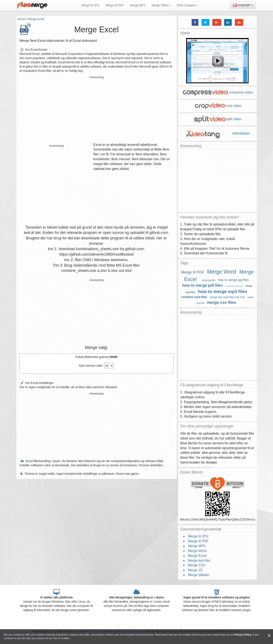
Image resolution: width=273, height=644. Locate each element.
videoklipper (217, 133)
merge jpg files (209, 280)
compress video (217, 92)
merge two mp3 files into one (227, 297)
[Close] (269, 636)
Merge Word (221, 272)
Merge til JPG (90, 5)
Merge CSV (197, 565)
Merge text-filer (199, 561)
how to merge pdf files (202, 285)
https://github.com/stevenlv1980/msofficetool (97, 254)
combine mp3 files (194, 297)
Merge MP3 (138, 5)
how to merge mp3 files (223, 291)
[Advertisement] (97, 110)
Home (21, 19)
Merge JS (195, 570)
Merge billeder (199, 575)
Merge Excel (36, 19)
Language (243, 5)
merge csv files (221, 302)
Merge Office (161, 5)
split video (217, 119)
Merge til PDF (115, 5)
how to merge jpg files (233, 280)
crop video (217, 106)
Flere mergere (187, 5)
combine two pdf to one (234, 286)
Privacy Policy (243, 635)
